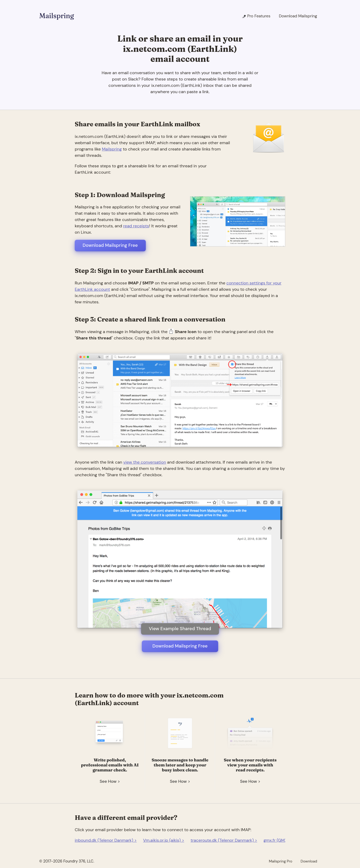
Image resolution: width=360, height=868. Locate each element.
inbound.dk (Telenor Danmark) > (106, 840)
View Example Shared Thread (180, 629)
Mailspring (57, 16)
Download (309, 861)
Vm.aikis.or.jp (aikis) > (164, 840)
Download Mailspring (298, 16)
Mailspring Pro (281, 861)
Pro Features (256, 16)
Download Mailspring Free (110, 245)
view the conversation (145, 462)
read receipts (136, 226)
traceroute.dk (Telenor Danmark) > (224, 840)
